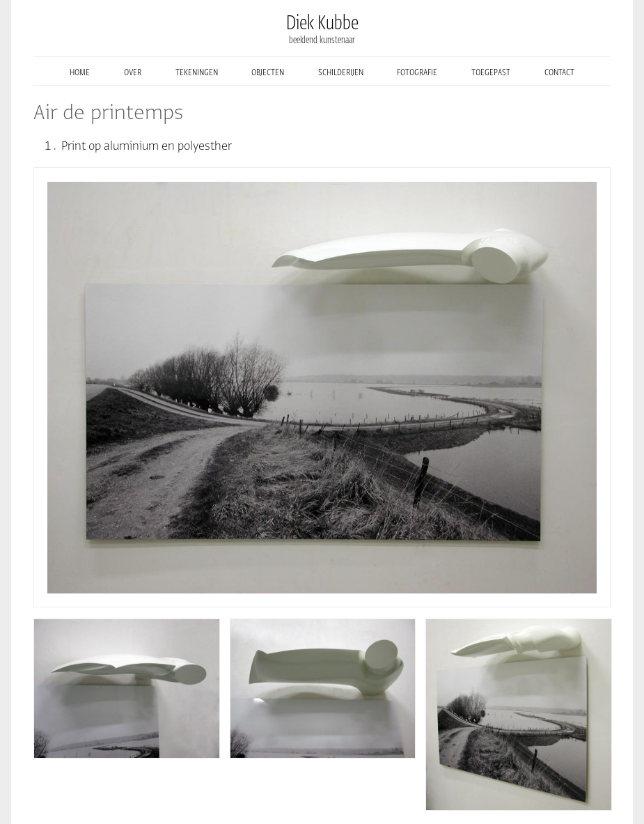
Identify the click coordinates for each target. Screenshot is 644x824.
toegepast (491, 71)
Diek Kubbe (322, 23)
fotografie (417, 71)
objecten (268, 71)
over (133, 71)
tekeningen (197, 71)
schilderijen (341, 71)
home (80, 71)
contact (559, 71)
